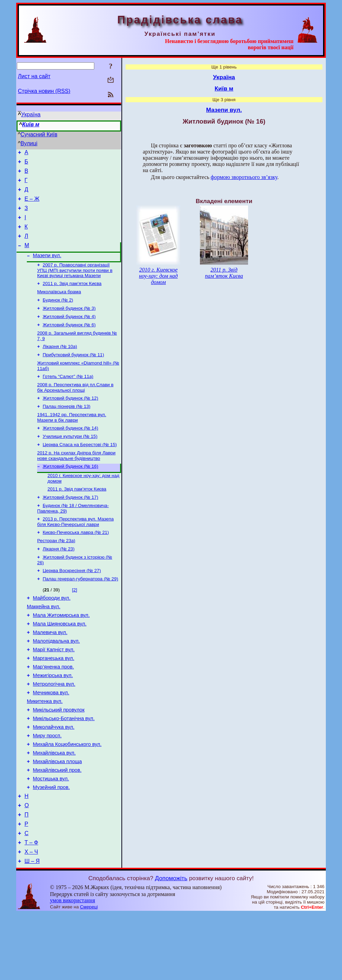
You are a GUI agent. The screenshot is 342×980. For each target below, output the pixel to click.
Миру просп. (47, 788)
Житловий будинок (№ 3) (69, 324)
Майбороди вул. (52, 633)
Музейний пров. (51, 845)
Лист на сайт (34, 76)
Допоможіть (171, 945)
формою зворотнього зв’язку (244, 177)
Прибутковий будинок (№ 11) (73, 374)
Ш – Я (32, 928)
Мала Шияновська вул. (60, 662)
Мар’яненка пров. (54, 710)
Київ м (31, 124)
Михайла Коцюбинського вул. (67, 797)
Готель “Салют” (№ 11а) (68, 397)
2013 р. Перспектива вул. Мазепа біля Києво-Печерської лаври (75, 552)
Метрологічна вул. (54, 730)
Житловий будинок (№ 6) (69, 342)
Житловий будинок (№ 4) (69, 333)
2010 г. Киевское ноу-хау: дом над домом (158, 276)
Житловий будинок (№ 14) (70, 452)
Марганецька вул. (54, 701)
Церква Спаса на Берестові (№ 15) (80, 470)
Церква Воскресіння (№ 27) (72, 604)
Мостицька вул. (51, 836)
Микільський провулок (59, 759)
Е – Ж (32, 205)
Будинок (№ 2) (58, 315)
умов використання (72, 967)
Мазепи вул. (47, 268)
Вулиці (29, 143)
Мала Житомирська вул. (61, 653)
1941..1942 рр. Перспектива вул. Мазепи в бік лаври (72, 441)
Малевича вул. (50, 672)
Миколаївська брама (59, 306)
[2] (74, 624)
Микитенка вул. (45, 749)
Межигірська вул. (53, 720)
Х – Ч (31, 917)
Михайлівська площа (57, 816)
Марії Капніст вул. (54, 691)
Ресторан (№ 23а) (56, 572)
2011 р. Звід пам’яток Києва (72, 297)
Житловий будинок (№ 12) (70, 420)
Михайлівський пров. (57, 826)
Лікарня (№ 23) (59, 581)
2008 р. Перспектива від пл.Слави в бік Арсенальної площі (75, 409)
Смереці (89, 973)
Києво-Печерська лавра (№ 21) (76, 563)
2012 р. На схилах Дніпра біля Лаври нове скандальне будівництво (76, 482)
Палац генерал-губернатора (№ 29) (80, 613)
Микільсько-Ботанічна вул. (64, 768)
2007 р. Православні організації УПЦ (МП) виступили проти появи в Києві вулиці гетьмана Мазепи (75, 283)
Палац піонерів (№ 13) (67, 429)
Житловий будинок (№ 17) (70, 526)
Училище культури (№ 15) (70, 461)
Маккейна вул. (44, 643)
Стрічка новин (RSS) (44, 91)
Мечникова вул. (51, 739)
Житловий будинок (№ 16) (70, 493)
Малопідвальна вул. (57, 682)
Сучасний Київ (39, 134)
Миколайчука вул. (54, 778)
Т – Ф (31, 907)
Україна (31, 114)
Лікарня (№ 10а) (60, 365)
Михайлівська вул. (54, 807)
